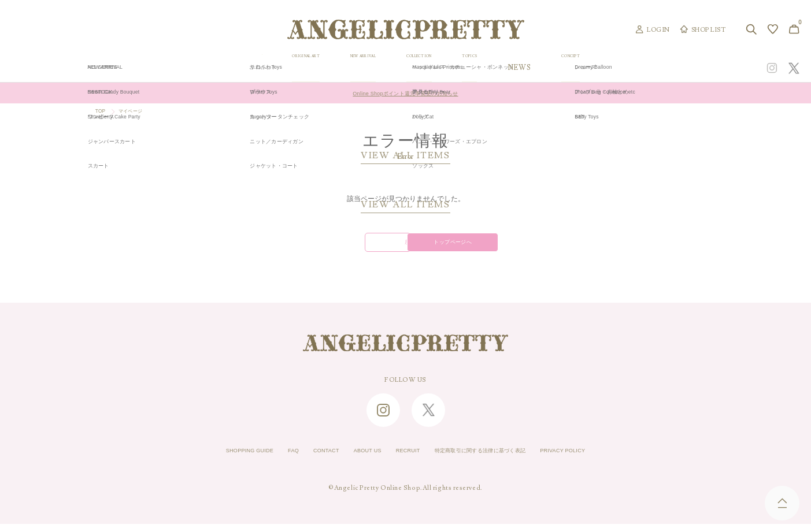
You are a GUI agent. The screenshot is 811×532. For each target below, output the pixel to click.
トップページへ (482, 248)
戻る (329, 248)
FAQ (266, 459)
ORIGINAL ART (318, 68)
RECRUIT (404, 459)
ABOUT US (355, 459)
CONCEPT (682, 68)
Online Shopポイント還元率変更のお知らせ (405, 93)
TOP (102, 112)
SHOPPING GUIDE (212, 459)
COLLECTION (492, 68)
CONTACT (305, 459)
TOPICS (564, 68)
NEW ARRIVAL (406, 68)
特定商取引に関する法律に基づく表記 (495, 459)
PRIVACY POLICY (601, 459)
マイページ (138, 112)
